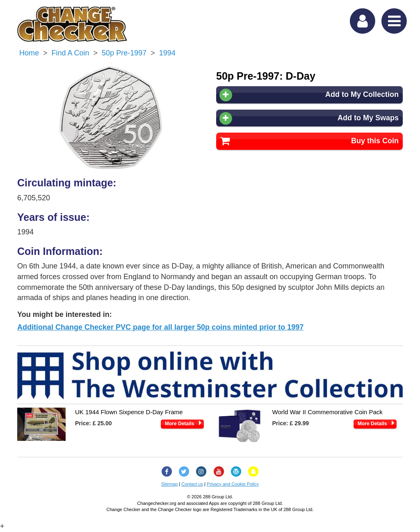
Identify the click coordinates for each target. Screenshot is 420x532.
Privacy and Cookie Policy (233, 484)
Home (29, 53)
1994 (167, 53)
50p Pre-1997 (124, 53)
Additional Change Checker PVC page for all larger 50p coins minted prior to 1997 (160, 327)
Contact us (192, 484)
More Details (179, 424)
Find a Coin (71, 53)
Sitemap (169, 484)
